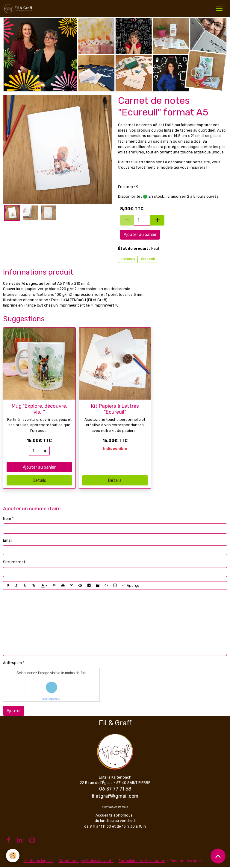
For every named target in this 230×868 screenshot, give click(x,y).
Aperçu (130, 586)
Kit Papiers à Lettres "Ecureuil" (115, 409)
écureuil (148, 259)
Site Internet (14, 562)
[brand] (19, 9)
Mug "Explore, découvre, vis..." (39, 409)
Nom (7, 519)
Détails (39, 481)
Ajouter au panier (140, 235)
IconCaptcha (50, 699)
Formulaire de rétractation (142, 861)
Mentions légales (39, 861)
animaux (128, 259)
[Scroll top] (218, 856)
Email (8, 540)
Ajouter (14, 711)
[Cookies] (13, 856)
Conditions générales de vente (86, 861)
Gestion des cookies (189, 861)
